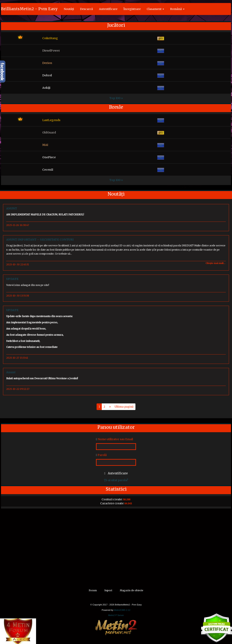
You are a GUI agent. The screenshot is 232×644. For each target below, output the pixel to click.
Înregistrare (132, 9)
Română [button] (177, 9)
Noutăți (69, 9)
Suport (108, 590)
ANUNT (12, 208)
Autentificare (108, 9)
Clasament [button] (155, 9)
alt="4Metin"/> (10, 642)
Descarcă (86, 9)
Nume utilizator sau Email (114, 439)
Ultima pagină (124, 407)
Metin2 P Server (116, 615)
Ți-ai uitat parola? (116, 480)
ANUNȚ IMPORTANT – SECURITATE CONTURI (40, 240)
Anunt (11, 372)
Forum (93, 590)
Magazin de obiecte (132, 590)
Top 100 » (116, 98)
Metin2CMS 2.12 (122, 610)
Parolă (101, 455)
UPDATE (12, 279)
